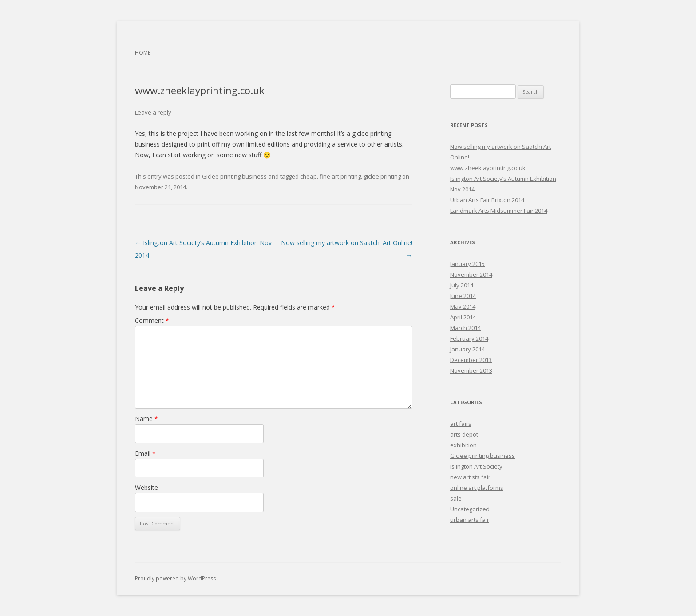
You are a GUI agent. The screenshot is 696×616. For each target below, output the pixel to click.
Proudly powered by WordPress (175, 578)
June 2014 (463, 296)
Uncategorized (470, 509)
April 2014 (463, 317)
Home (143, 53)
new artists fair (470, 477)
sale (456, 498)
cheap (308, 176)
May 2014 (463, 306)
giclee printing (382, 176)
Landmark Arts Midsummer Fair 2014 (499, 211)
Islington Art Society (476, 466)
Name (146, 419)
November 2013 (471, 370)
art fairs (461, 424)
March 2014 (465, 328)
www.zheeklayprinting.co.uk (488, 168)
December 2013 (471, 360)
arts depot (464, 434)
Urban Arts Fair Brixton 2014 (487, 200)
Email (145, 453)
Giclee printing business (234, 176)
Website (146, 487)
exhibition (463, 445)
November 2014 (471, 274)
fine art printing (340, 176)
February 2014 (469, 338)
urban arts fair (470, 520)
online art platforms (477, 488)
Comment (152, 320)
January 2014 (467, 349)
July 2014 (462, 285)
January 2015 (467, 264)
